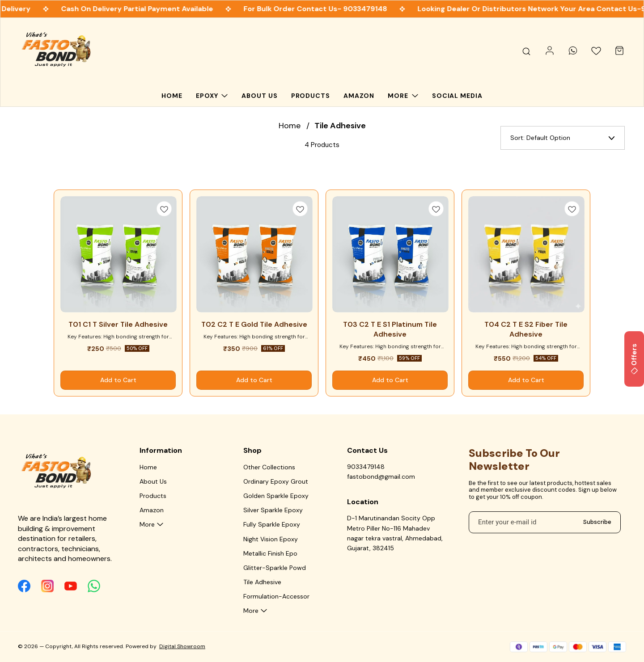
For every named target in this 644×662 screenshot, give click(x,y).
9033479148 (366, 467)
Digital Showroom (182, 646)
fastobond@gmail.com (381, 476)
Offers (634, 359)
